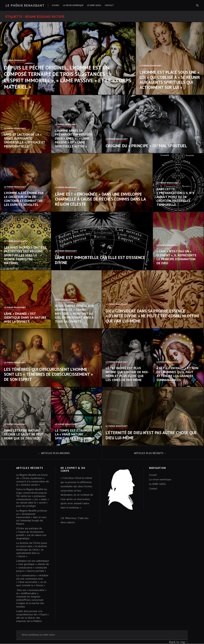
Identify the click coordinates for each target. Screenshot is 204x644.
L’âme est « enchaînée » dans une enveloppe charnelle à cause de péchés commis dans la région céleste (100, 199)
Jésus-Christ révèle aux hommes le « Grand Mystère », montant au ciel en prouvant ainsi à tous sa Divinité (74, 314)
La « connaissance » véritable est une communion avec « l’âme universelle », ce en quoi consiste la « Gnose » (32, 580)
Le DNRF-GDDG (94, 5)
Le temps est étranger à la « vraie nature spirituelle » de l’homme (75, 434)
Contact (109, 5)
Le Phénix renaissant (25, 5)
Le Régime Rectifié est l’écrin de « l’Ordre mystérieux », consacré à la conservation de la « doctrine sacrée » (33, 480)
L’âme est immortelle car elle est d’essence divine (100, 260)
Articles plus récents (149, 453)
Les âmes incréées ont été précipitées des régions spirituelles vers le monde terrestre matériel (25, 255)
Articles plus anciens (55, 453)
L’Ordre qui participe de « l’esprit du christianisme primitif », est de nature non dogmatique (31, 533)
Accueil (56, 5)
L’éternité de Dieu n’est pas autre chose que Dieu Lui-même (151, 435)
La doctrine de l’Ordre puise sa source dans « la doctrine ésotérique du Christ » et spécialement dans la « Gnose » (32, 550)
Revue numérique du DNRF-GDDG (38, 635)
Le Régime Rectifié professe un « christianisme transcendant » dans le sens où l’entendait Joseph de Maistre (32, 517)
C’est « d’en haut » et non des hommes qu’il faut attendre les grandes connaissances (177, 374)
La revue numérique (73, 5)
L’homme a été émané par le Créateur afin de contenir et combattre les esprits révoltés (24, 199)
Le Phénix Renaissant (15, 61)
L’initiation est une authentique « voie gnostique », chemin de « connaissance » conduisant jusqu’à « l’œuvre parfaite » (33, 566)
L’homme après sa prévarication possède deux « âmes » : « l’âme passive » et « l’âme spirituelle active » (74, 138)
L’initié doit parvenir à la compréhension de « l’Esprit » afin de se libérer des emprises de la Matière (32, 616)
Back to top (177, 642)
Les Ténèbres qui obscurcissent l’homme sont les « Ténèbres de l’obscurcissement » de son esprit (48, 374)
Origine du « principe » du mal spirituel (146, 146)
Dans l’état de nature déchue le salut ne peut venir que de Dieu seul (24, 434)
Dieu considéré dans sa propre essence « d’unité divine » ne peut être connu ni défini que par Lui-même (152, 316)
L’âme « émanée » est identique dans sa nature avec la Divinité (25, 318)
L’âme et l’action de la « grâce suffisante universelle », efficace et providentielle (25, 140)
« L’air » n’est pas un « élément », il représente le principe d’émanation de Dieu (176, 257)
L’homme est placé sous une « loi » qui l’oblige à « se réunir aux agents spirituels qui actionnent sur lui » (170, 80)
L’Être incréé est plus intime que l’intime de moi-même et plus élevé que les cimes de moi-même (127, 374)
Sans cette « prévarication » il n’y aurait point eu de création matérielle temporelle (175, 197)
